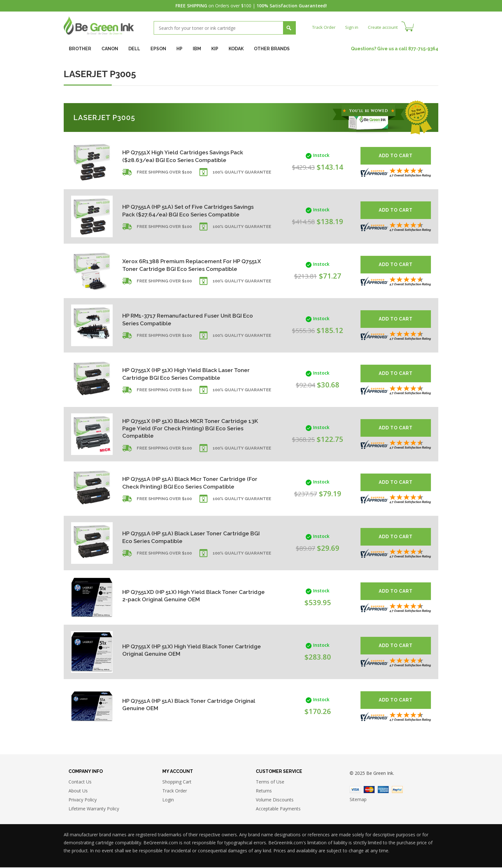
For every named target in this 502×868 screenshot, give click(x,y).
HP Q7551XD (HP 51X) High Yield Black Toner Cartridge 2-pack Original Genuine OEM (182, 596)
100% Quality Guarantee (242, 174)
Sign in (353, 27)
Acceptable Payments (278, 809)
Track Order (324, 27)
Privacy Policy (83, 800)
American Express (383, 790)
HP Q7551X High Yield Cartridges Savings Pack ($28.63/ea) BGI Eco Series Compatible (186, 156)
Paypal (397, 790)
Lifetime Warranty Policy (94, 809)
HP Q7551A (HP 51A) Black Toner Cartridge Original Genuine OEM (180, 705)
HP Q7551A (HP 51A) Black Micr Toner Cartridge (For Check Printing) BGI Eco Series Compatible (187, 483)
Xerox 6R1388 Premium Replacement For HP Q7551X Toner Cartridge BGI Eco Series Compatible (183, 265)
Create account (385, 27)
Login (168, 800)
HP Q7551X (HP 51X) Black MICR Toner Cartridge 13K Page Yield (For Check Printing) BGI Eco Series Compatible (188, 428)
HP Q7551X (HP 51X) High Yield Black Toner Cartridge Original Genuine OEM (180, 650)
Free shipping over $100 (164, 174)
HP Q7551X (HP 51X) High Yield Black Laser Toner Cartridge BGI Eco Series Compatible (183, 374)
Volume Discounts (275, 800)
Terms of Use (270, 782)
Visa (355, 790)
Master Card (369, 790)
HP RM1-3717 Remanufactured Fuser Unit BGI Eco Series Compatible (184, 319)
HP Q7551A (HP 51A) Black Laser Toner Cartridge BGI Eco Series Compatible (174, 537)
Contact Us (80, 782)
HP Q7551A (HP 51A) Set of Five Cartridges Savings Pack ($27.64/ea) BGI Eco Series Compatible (180, 211)
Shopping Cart (177, 782)
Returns (264, 791)
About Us (78, 791)
